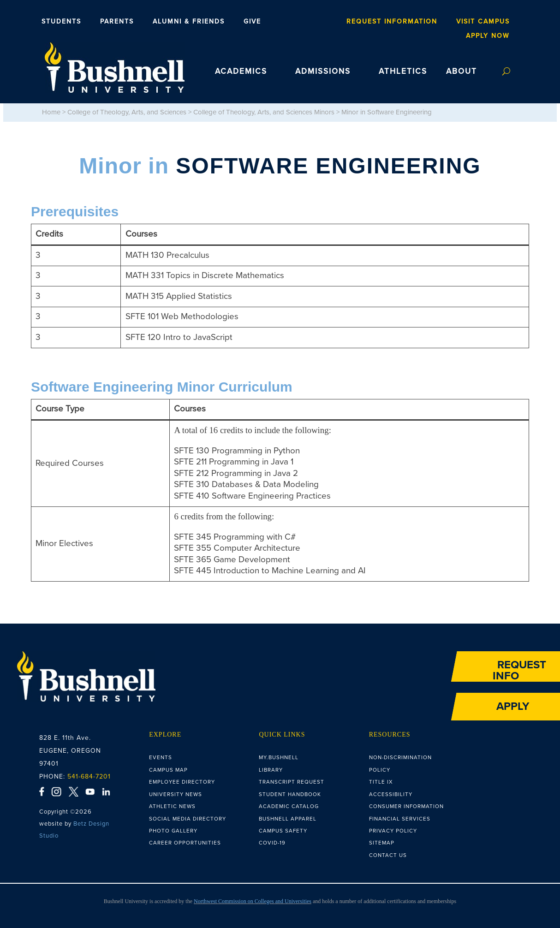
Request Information (392, 22)
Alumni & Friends (189, 22)
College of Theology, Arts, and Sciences (127, 112)
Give (252, 22)
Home (51, 112)
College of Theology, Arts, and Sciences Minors (264, 112)
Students (61, 22)
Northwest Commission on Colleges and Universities (253, 901)
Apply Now (488, 36)
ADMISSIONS (323, 71)
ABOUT (462, 71)
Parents (117, 22)
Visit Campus (483, 22)
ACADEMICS (241, 71)
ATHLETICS (403, 71)
